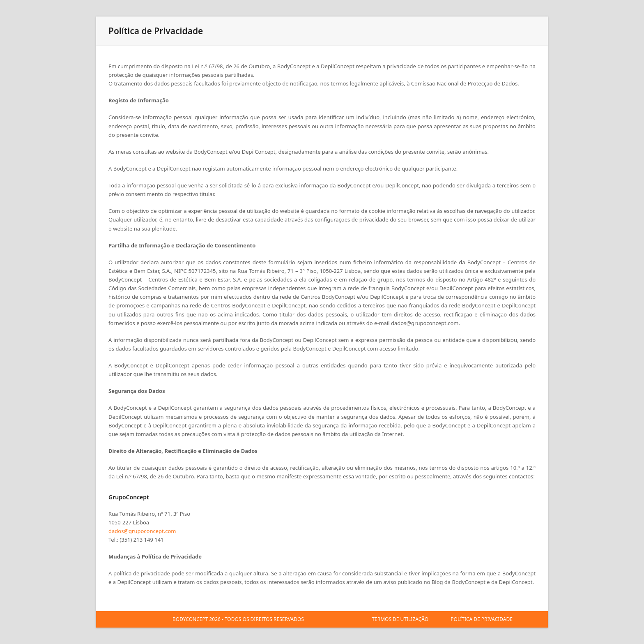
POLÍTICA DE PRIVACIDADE (482, 619)
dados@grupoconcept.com (142, 531)
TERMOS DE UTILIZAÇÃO (400, 619)
